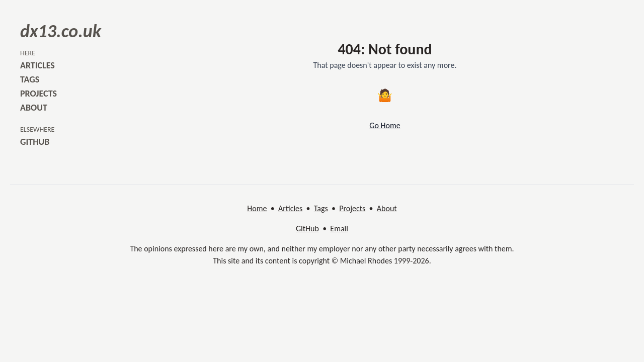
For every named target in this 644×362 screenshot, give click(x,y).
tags (30, 79)
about (34, 108)
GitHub (307, 229)
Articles (290, 208)
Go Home (385, 125)
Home (257, 208)
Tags (321, 208)
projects (38, 94)
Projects (352, 208)
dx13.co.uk (61, 31)
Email (339, 229)
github (35, 142)
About (387, 208)
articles (37, 65)
